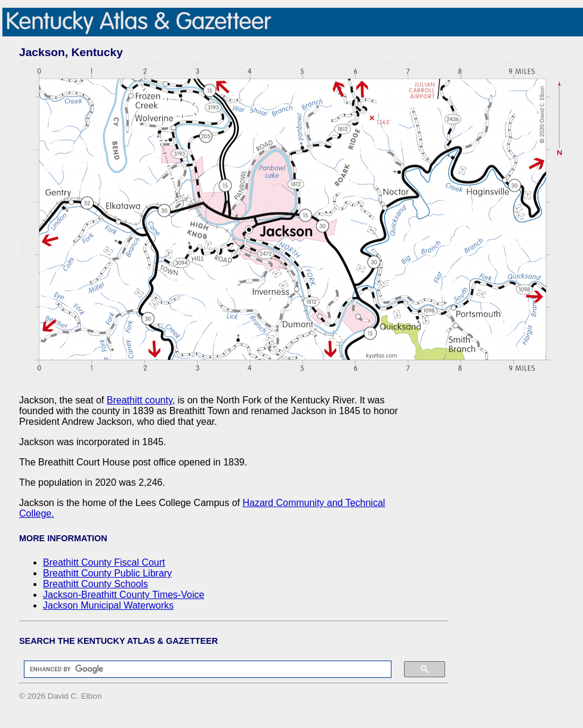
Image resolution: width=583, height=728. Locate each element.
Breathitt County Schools (95, 584)
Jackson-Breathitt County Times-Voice (124, 595)
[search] (202, 670)
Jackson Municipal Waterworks (108, 605)
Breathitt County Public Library (107, 573)
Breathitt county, (141, 400)
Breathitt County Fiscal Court (104, 562)
